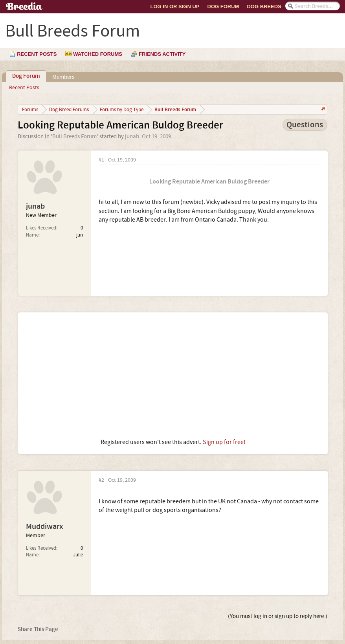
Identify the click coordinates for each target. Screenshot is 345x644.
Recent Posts (24, 88)
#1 (101, 160)
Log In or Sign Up (175, 6)
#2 (101, 480)
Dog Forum (223, 6)
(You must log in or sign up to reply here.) (278, 616)
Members (63, 77)
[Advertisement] (173, 375)
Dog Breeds (264, 6)
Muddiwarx (45, 527)
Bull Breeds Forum (74, 137)
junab (132, 137)
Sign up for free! (224, 442)
